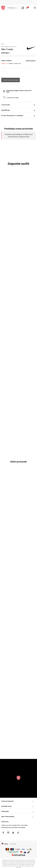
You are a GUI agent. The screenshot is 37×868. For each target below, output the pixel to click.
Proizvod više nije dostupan (11, 80)
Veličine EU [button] (4, 63)
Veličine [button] (11, 63)
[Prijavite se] (27, 8)
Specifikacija (18, 110)
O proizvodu (18, 105)
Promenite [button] (13, 844)
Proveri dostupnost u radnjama (18, 115)
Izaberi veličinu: (7, 61)
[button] (16, 8)
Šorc (3, 44)
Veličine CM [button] (18, 63)
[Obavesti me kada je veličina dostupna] (4, 68)
